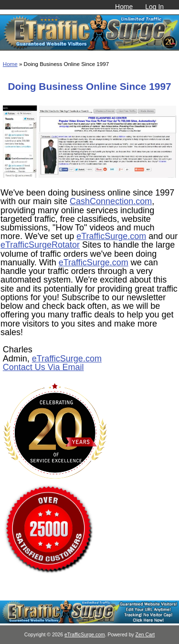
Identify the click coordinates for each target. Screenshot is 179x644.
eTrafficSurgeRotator (40, 245)
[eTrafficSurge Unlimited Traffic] (89, 621)
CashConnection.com (111, 201)
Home (124, 7)
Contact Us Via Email (43, 367)
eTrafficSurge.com (111, 236)
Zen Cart (145, 635)
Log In (154, 7)
